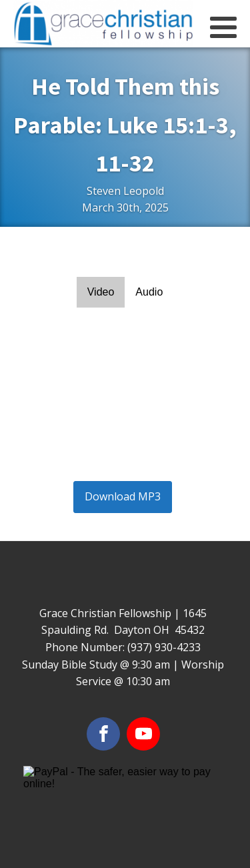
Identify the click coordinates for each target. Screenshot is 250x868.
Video (101, 292)
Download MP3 (123, 496)
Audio (149, 292)
